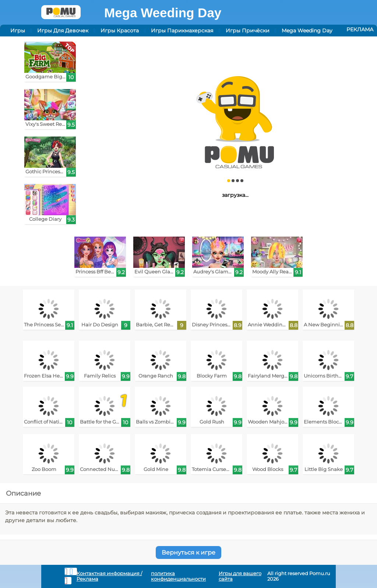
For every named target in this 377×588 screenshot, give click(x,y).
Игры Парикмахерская (182, 31)
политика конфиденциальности (178, 576)
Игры (18, 31)
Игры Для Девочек (63, 31)
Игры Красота (120, 31)
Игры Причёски (248, 31)
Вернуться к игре (188, 552)
